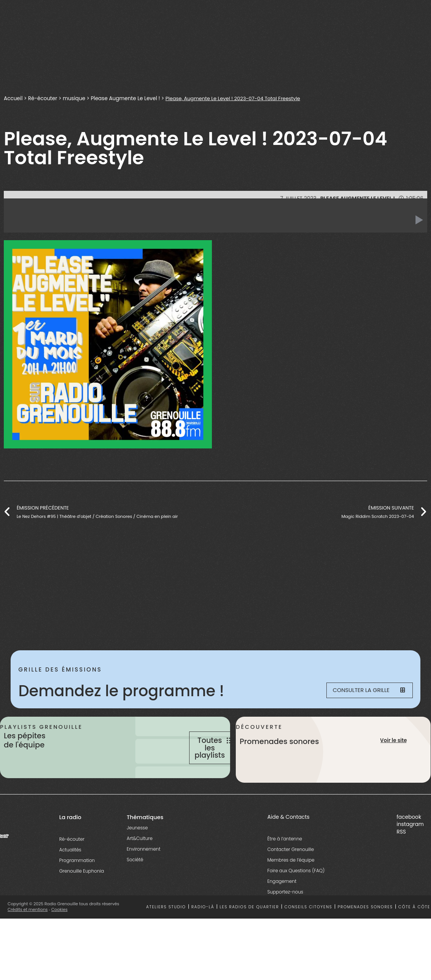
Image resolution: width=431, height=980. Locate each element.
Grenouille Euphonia (81, 892)
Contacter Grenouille (291, 870)
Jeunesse (137, 849)
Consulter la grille (365, 691)
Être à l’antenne (285, 860)
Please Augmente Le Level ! (127, 98)
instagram (410, 845)
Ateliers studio (166, 927)
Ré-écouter (43, 98)
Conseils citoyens (308, 927)
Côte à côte (414, 927)
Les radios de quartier (249, 927)
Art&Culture (139, 859)
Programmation (77, 881)
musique (75, 98)
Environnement (143, 870)
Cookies (60, 930)
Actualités (70, 871)
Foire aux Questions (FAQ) (296, 891)
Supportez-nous (285, 913)
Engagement (282, 902)
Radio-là (203, 927)
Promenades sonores (365, 927)
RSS (401, 852)
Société (135, 880)
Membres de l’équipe (291, 881)
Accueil (13, 98)
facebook (409, 838)
